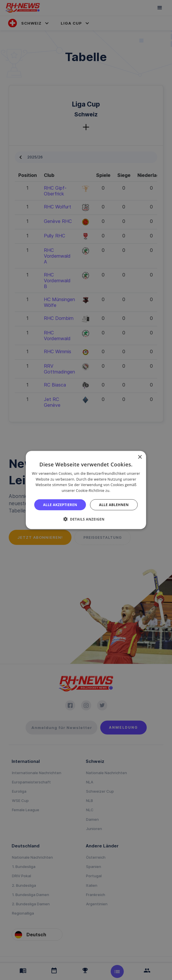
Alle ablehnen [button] (114, 505)
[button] (86, 519)
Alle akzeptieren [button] (60, 505)
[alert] (86, 490)
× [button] (140, 457)
